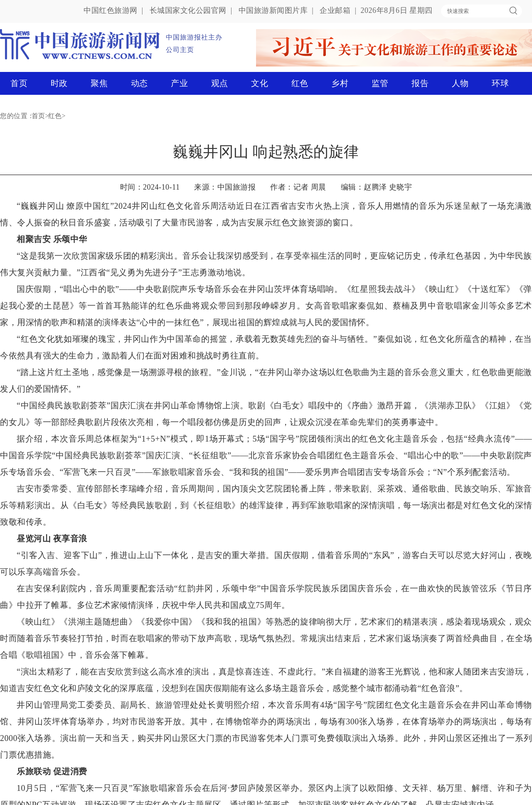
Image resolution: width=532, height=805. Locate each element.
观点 (220, 83)
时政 (59, 83)
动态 (139, 83)
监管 (380, 83)
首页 (19, 83)
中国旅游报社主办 (194, 37)
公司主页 (180, 50)
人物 (460, 83)
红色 (300, 83)
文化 (260, 83)
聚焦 (99, 83)
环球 (500, 83)
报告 (420, 83)
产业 (179, 83)
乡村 (340, 83)
